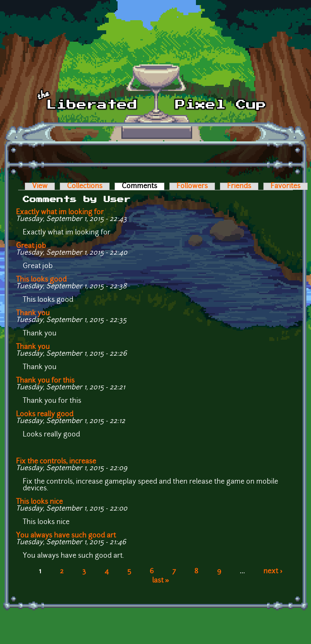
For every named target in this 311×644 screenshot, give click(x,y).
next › (273, 572)
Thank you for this (45, 381)
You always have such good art (66, 536)
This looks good (41, 280)
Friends (239, 186)
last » (161, 581)
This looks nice (39, 502)
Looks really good (46, 415)
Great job (31, 246)
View (40, 186)
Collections (85, 186)
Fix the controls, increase (56, 462)
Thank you (33, 314)
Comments (143, 186)
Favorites (286, 186)
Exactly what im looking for (60, 213)
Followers (192, 186)
